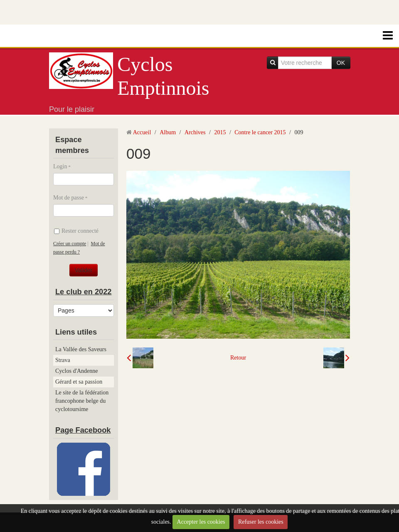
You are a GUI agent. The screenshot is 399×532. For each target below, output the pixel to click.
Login (60, 166)
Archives (195, 132)
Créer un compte (70, 244)
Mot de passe (69, 198)
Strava (63, 360)
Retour (238, 358)
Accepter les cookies (201, 522)
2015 (220, 132)
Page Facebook (83, 430)
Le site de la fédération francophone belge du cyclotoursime (82, 401)
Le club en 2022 (83, 292)
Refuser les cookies (261, 522)
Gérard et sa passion (79, 382)
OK (341, 63)
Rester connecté (76, 231)
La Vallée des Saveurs (81, 349)
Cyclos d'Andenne (76, 371)
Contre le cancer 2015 (260, 132)
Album (168, 132)
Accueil (142, 132)
